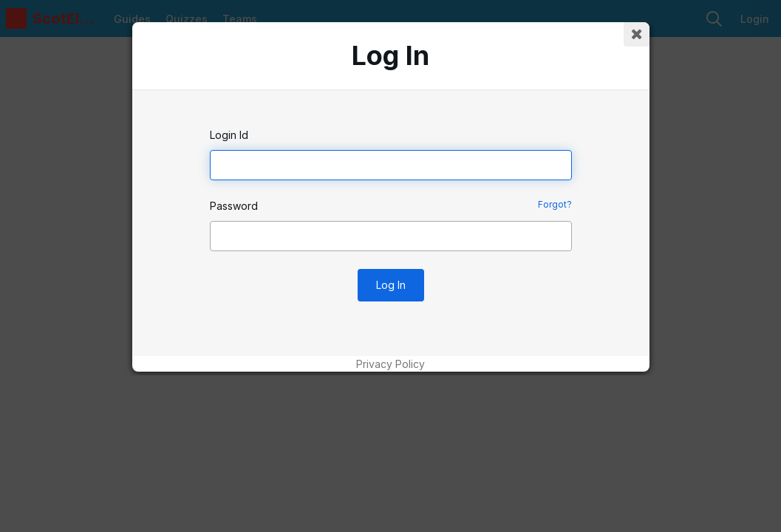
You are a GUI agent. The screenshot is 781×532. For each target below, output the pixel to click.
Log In (391, 285)
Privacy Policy (390, 364)
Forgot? (555, 204)
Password (234, 206)
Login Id (229, 135)
